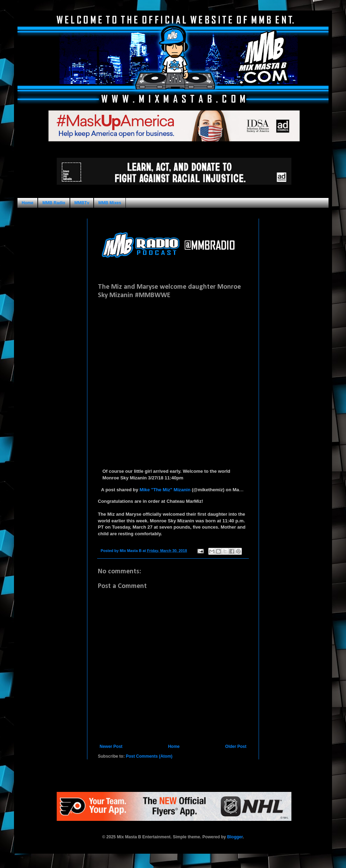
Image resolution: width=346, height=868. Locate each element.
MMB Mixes (110, 203)
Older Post (236, 746)
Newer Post (111, 746)
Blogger (235, 837)
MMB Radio (54, 203)
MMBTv (82, 203)
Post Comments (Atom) (149, 756)
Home (27, 203)
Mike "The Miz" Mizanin (165, 490)
